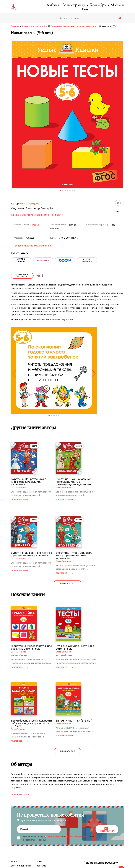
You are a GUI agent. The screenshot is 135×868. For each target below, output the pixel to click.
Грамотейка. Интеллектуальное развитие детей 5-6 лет (31, 647)
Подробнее (20, 499)
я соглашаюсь (55, 837)
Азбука (53, 5)
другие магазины (87, 260)
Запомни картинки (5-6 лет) (74, 721)
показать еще (68, 583)
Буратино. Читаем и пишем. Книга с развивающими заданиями (74, 555)
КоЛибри (98, 5)
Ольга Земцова (30, 204)
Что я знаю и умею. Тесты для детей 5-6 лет (75, 647)
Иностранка (74, 5)
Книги (85, 9)
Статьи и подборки (21, 866)
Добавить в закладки (22, 276)
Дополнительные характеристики (33, 246)
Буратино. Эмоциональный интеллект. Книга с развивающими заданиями (73, 482)
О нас (40, 861)
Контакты (42, 866)
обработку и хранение (77, 837)
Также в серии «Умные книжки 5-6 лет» (37, 215)
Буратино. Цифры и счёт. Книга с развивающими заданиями (31, 554)
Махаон (117, 5)
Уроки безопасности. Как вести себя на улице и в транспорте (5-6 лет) (31, 723)
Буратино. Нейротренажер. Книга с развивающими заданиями (29, 482)
